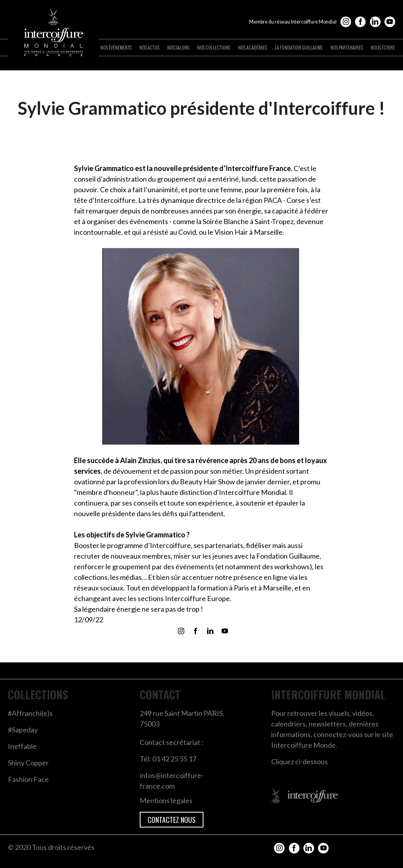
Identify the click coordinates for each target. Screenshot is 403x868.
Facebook (360, 22)
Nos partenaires (347, 48)
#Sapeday (23, 730)
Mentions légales (166, 800)
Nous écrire (383, 48)
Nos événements (116, 48)
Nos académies (252, 48)
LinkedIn (375, 22)
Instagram (346, 22)
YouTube (390, 22)
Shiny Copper (28, 763)
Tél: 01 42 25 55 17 (168, 759)
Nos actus (149, 48)
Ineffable (22, 746)
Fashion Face (28, 779)
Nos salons (178, 48)
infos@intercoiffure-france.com (172, 781)
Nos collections (214, 48)
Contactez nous (172, 820)
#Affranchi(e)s (30, 713)
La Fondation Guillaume (299, 48)
